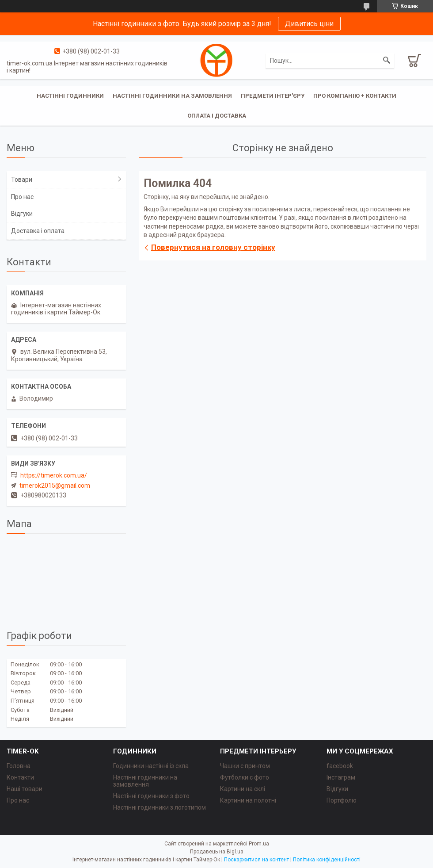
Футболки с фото (245, 777)
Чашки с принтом (245, 766)
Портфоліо (342, 800)
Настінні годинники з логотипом (160, 807)
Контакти (20, 777)
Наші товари (25, 789)
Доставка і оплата (38, 231)
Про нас (22, 197)
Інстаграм (341, 777)
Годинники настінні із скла (151, 766)
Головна (19, 766)
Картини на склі (243, 789)
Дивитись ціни (309, 24)
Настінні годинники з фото (151, 796)
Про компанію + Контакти (355, 96)
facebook (340, 766)
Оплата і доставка (217, 116)
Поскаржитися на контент (256, 860)
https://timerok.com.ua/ (54, 475)
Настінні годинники (70, 96)
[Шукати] (387, 61)
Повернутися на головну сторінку (213, 247)
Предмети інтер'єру (273, 96)
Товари (22, 180)
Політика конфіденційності (327, 860)
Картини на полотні (248, 800)
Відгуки (22, 214)
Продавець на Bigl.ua (217, 852)
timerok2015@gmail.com (55, 486)
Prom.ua (259, 844)
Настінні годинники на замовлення (172, 96)
